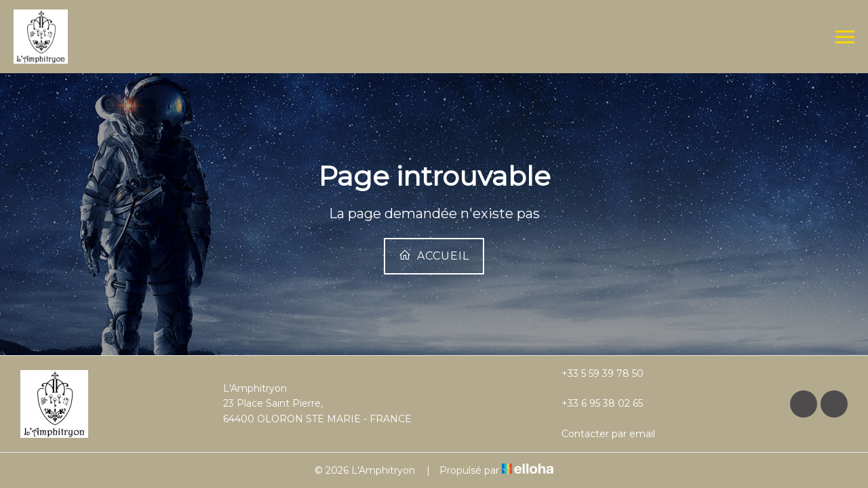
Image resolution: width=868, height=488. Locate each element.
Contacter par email (600, 434)
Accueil (434, 256)
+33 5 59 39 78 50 (595, 373)
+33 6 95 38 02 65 (594, 403)
